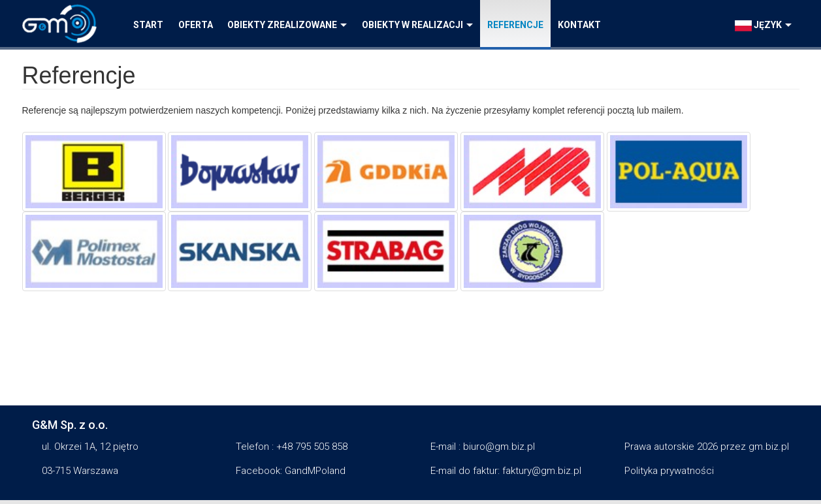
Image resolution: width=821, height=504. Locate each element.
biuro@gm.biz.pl (499, 447)
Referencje (515, 25)
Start (148, 25)
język (763, 25)
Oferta (196, 25)
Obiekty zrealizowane (287, 25)
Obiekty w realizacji (417, 25)
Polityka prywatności (669, 471)
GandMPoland (315, 471)
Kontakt (579, 25)
